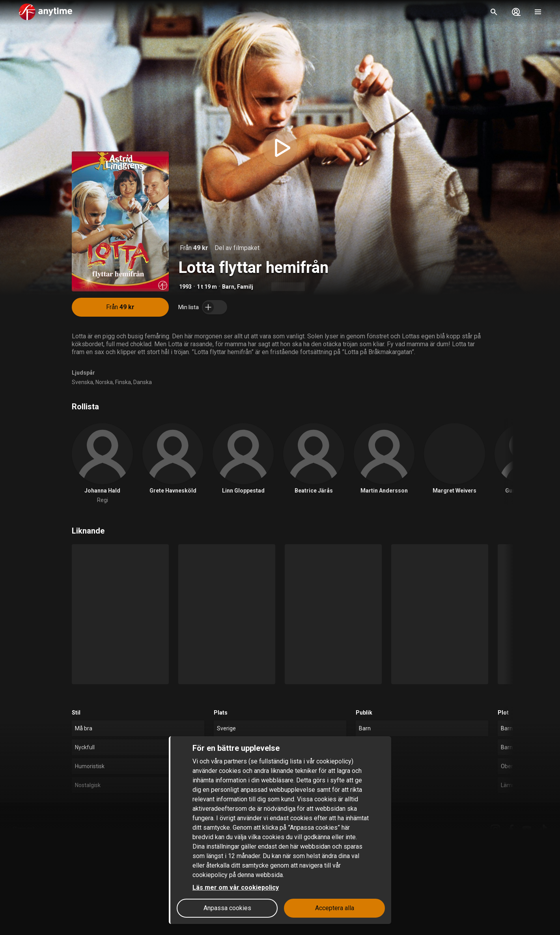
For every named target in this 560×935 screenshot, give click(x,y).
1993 (185, 287)
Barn (228, 287)
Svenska (82, 382)
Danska (143, 382)
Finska (123, 382)
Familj (245, 287)
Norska (104, 382)
